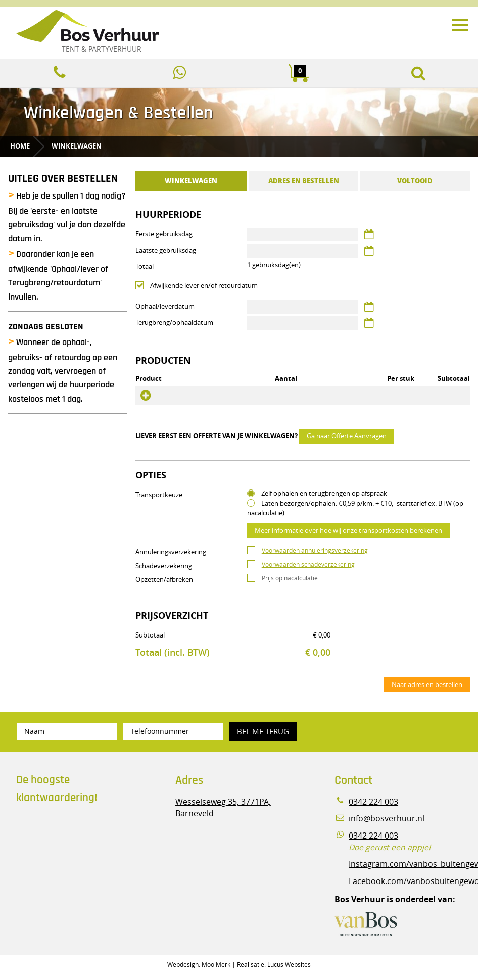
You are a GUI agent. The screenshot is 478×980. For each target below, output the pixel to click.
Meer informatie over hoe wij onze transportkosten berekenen (348, 530)
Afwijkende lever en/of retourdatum (204, 285)
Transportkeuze (159, 495)
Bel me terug (263, 731)
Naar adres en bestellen (427, 684)
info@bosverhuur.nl (387, 819)
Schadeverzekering (164, 566)
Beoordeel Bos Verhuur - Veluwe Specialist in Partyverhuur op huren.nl (79, 855)
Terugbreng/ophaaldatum (174, 322)
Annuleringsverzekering (171, 552)
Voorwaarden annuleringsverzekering (315, 550)
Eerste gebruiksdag (164, 234)
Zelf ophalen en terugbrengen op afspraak (324, 493)
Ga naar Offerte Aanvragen (347, 436)
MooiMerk (216, 964)
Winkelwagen (77, 146)
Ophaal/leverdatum (165, 306)
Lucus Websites (289, 964)
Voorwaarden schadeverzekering (308, 564)
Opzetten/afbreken (164, 579)
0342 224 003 (373, 802)
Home (20, 146)
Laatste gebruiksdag (166, 250)
